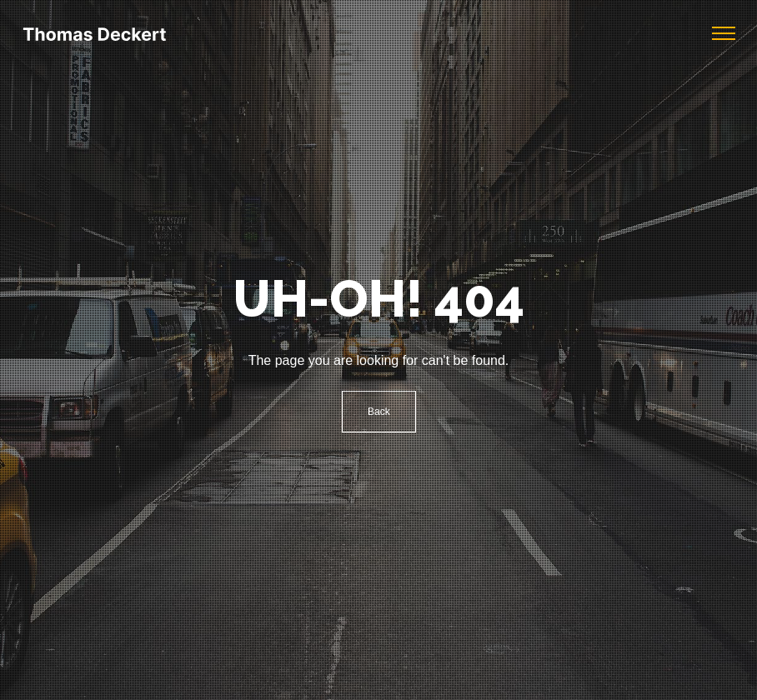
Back (379, 412)
